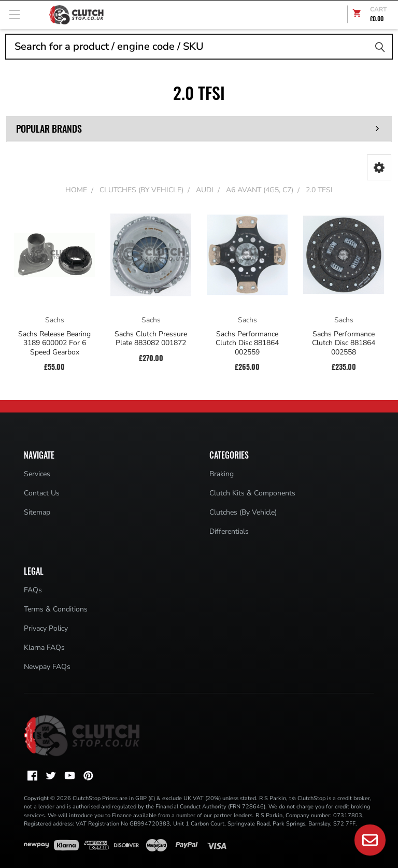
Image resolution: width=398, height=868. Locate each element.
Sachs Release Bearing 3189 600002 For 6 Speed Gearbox (54, 343)
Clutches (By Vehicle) (243, 512)
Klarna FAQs (44, 648)
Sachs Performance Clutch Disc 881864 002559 (247, 343)
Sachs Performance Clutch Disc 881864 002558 (344, 343)
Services (37, 474)
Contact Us (42, 493)
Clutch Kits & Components (252, 493)
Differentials (229, 531)
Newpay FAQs (47, 667)
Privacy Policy (46, 628)
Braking (222, 474)
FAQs (33, 590)
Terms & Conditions (56, 609)
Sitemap (37, 512)
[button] (379, 167)
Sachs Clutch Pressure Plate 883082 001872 (151, 339)
